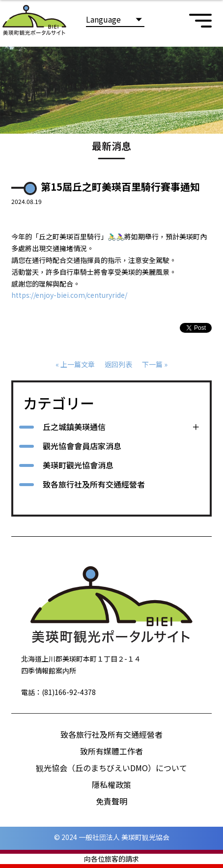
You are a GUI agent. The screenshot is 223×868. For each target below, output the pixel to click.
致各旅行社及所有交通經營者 (94, 484)
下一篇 (152, 364)
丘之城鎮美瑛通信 (74, 427)
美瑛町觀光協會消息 (78, 465)
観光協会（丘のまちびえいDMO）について (111, 768)
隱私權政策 (111, 784)
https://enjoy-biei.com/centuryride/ (69, 295)
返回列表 (118, 364)
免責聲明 (111, 801)
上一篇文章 (78, 364)
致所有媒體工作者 (111, 751)
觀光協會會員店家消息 (82, 446)
